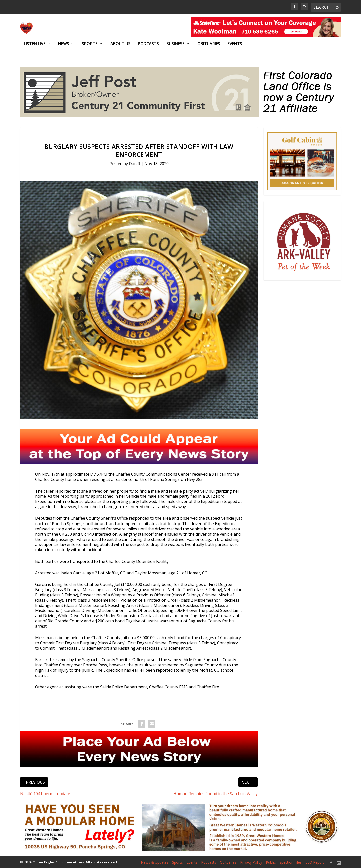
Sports (90, 44)
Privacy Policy (251, 862)
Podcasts (148, 44)
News (64, 44)
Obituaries (209, 44)
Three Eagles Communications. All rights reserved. (75, 862)
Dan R (134, 163)
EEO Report (315, 862)
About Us (120, 44)
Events (235, 44)
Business (175, 44)
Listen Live (35, 44)
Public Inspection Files (284, 862)
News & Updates (155, 862)
